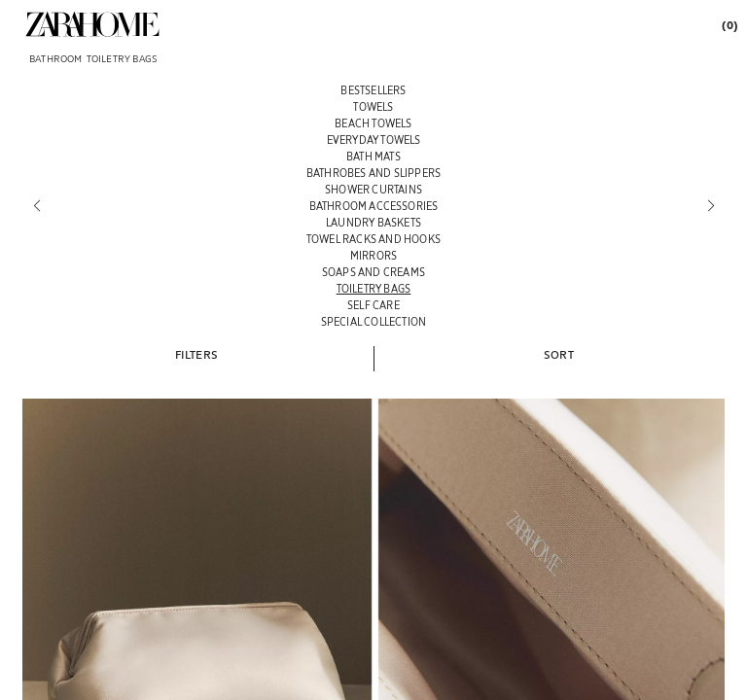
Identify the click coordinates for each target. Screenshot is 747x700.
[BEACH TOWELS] (373, 123)
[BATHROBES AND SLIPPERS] (373, 173)
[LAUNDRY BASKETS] (373, 222)
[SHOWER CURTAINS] (373, 189)
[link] (92, 24)
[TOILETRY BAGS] (373, 288)
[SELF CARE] (373, 305)
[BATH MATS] (373, 156)
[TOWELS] (373, 106)
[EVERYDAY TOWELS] (373, 140)
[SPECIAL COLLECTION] (373, 321)
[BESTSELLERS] (373, 90)
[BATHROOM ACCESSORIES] (373, 206)
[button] (196, 354)
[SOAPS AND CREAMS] (373, 272)
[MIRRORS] (373, 255)
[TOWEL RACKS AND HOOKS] (373, 239)
